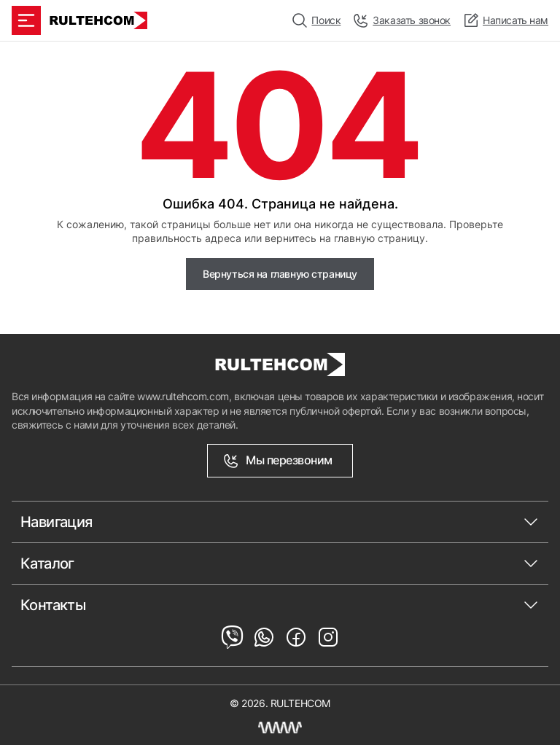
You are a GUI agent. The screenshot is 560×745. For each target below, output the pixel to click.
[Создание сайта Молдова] (280, 728)
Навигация (57, 522)
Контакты (53, 605)
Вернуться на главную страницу (280, 274)
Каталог (47, 563)
